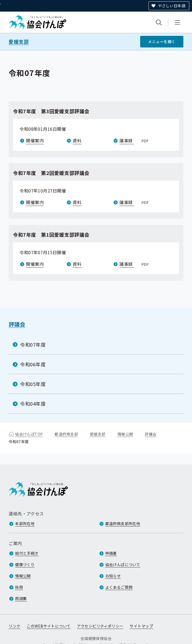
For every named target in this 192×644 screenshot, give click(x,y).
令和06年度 (33, 364)
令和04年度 (33, 404)
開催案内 (35, 140)
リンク (14, 626)
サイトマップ (141, 626)
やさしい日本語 (172, 6)
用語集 (21, 598)
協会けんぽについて (123, 564)
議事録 (135, 140)
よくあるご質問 (119, 587)
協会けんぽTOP (29, 434)
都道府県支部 (66, 434)
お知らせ (113, 576)
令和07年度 (33, 345)
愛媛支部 (19, 42)
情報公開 (125, 434)
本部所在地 (25, 524)
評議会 (17, 324)
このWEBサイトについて (49, 626)
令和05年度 (33, 384)
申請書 (111, 553)
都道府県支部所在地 (123, 524)
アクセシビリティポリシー (100, 626)
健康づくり (25, 564)
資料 (77, 140)
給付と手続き (27, 553)
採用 (19, 587)
